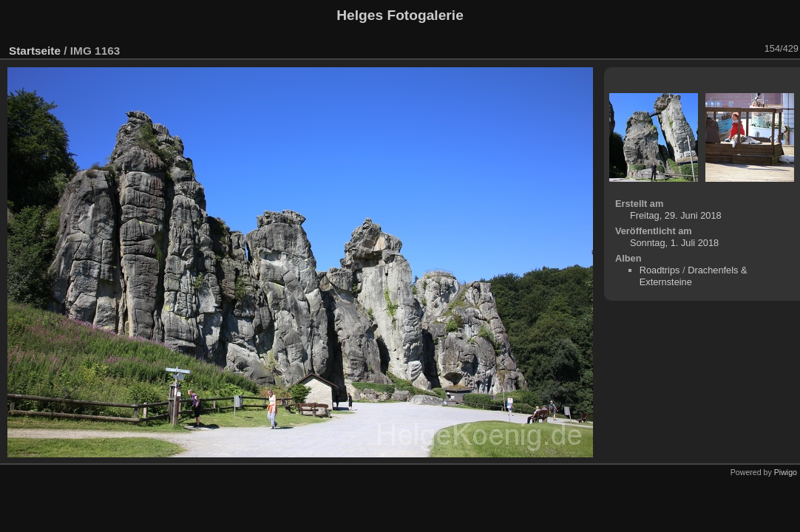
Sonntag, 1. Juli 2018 (674, 243)
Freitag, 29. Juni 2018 (676, 215)
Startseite (35, 51)
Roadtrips (660, 270)
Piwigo (786, 472)
